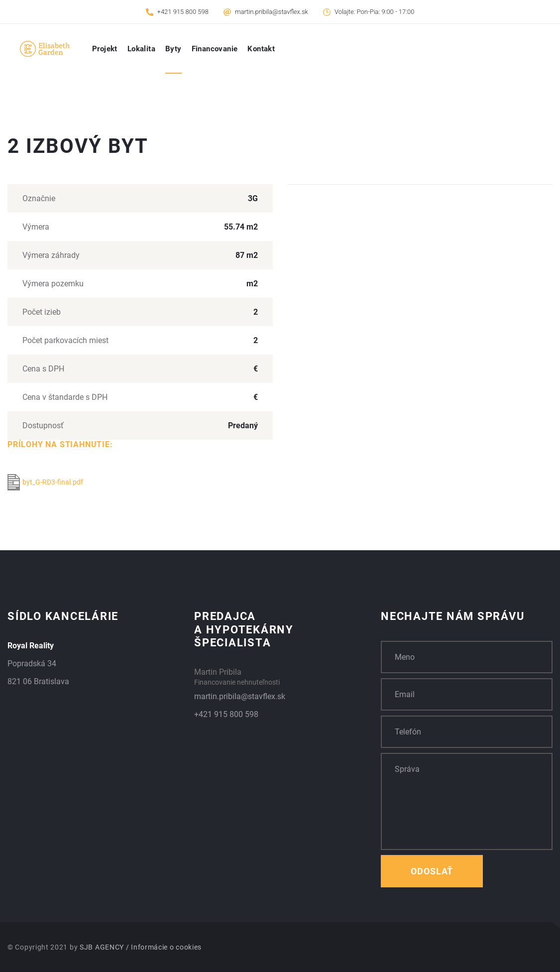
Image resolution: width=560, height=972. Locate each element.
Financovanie (215, 49)
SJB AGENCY (102, 947)
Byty (173, 49)
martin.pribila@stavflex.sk (272, 12)
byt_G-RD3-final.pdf (45, 482)
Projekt (105, 49)
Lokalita (141, 49)
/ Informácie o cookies (164, 947)
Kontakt (261, 49)
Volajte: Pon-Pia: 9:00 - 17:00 (375, 12)
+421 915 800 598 (183, 12)
